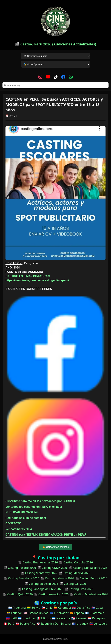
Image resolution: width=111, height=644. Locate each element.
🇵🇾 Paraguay (96, 618)
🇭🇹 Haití (11, 618)
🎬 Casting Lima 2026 (79, 589)
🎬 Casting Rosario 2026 (20, 568)
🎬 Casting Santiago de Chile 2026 (41, 589)
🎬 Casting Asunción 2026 (51, 594)
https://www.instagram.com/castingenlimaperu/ (37, 280)
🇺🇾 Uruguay (80, 624)
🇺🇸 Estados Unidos (36, 613)
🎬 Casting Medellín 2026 (41, 584)
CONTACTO (13, 523)
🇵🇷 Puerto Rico (25, 624)
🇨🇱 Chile (47, 608)
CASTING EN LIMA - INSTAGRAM (28, 276)
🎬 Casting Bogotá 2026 (91, 578)
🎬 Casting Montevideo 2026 (89, 594)
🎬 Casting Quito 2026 (18, 594)
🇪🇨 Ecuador (15, 613)
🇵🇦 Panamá (79, 618)
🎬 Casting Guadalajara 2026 (88, 568)
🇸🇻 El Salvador (59, 613)
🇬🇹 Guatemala (95, 613)
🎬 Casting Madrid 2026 (74, 573)
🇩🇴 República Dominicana (54, 624)
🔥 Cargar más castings (55, 547)
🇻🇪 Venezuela (98, 624)
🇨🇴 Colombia (62, 608)
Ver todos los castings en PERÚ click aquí (34, 507)
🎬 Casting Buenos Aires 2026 (38, 562)
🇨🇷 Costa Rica (81, 608)
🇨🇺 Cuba (97, 608)
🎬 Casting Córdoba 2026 (76, 562)
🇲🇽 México (44, 618)
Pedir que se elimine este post (26, 518)
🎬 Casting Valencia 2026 (57, 578)
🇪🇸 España (77, 613)
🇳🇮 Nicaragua (61, 618)
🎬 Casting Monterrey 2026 (39, 573)
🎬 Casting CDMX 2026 (52, 568)
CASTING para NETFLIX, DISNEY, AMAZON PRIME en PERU (46, 535)
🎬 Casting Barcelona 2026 (22, 578)
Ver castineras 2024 (19, 529)
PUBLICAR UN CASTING (22, 512)
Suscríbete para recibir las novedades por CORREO (40, 501)
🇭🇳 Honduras (27, 618)
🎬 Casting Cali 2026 (73, 584)
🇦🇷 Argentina (17, 608)
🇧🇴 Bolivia (34, 608)
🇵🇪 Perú (9, 624)
